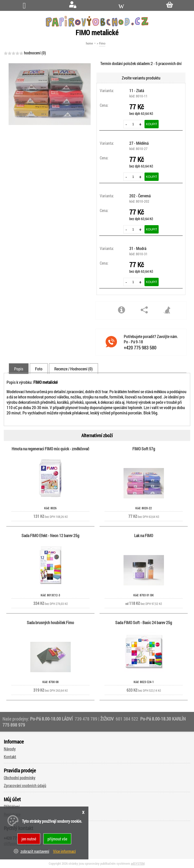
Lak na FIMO (144, 535)
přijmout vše (57, 839)
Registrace (12, 814)
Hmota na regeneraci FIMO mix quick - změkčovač (50, 449)
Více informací (64, 851)
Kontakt (10, 757)
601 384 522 (127, 719)
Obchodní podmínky (20, 778)
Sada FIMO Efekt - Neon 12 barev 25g (50, 535)
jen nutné (29, 839)
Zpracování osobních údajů (25, 785)
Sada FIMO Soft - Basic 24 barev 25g (144, 622)
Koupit (152, 124)
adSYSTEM (138, 863)
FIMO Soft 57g (144, 449)
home (89, 43)
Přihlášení (12, 806)
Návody (10, 749)
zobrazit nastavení (35, 851)
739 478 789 (86, 719)
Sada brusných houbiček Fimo (50, 622)
